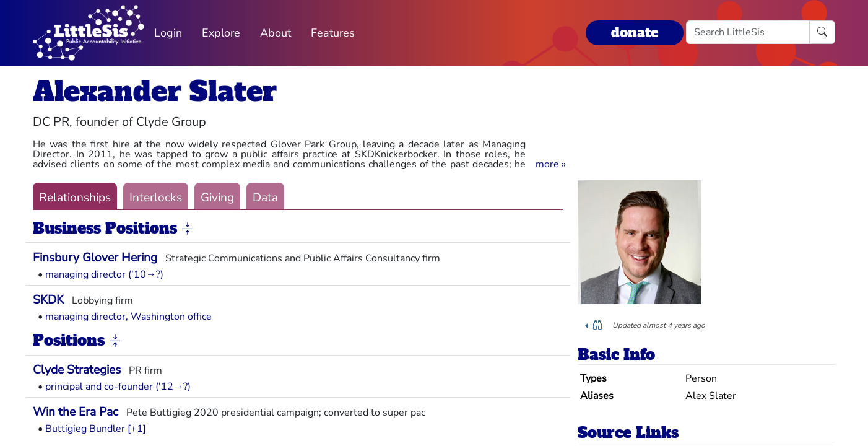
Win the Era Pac (76, 412)
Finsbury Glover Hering (95, 258)
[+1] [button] (137, 429)
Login (168, 33)
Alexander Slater (155, 91)
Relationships (75, 198)
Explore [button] (221, 33)
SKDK (48, 300)
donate (635, 33)
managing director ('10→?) (104, 274)
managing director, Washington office (128, 317)
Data (265, 198)
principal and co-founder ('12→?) (118, 387)
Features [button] (333, 33)
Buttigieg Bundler (85, 429)
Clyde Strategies (77, 370)
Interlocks (156, 198)
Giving (217, 198)
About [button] (276, 33)
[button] (551, 164)
